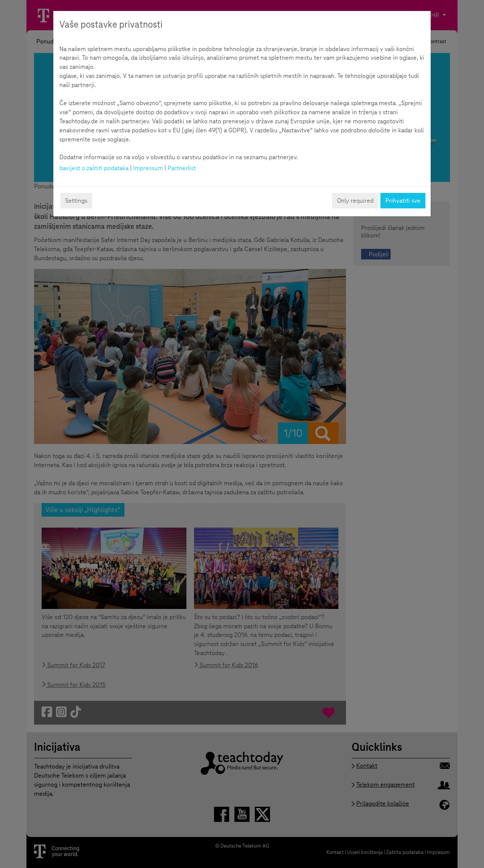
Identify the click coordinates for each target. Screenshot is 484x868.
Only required (355, 201)
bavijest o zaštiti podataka (94, 168)
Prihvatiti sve (403, 201)
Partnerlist (182, 168)
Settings (76, 201)
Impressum (148, 168)
